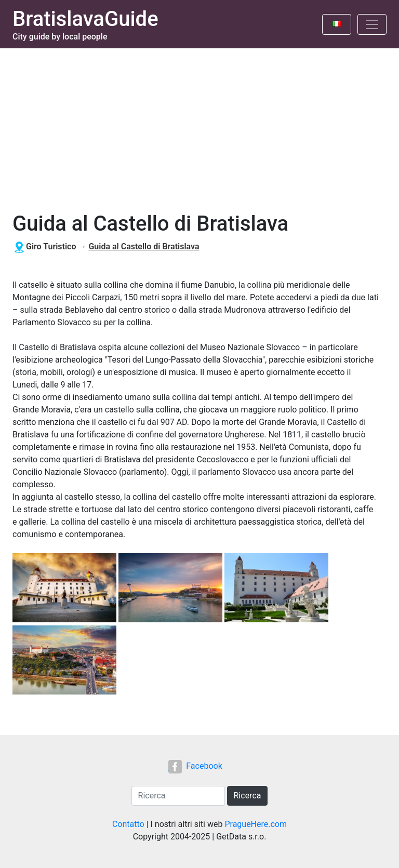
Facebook (195, 766)
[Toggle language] (337, 24)
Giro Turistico (51, 246)
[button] (65, 589)
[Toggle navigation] (372, 24)
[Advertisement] (199, 126)
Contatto (128, 824)
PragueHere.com (256, 824)
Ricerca (248, 796)
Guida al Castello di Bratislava (144, 246)
